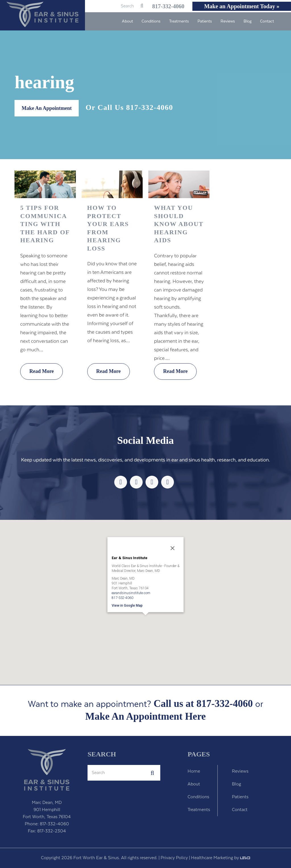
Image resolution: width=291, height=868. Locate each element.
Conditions (198, 797)
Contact (240, 810)
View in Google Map (127, 605)
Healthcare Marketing (212, 858)
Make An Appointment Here (145, 717)
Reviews (240, 771)
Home (194, 771)
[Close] (172, 548)
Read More (41, 371)
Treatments (199, 810)
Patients (240, 797)
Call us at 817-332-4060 (203, 704)
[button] (145, 623)
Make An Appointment (47, 108)
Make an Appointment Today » (242, 6)
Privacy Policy (174, 858)
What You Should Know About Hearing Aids (179, 224)
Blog (236, 784)
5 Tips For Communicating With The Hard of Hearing (45, 224)
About (194, 784)
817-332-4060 (165, 6)
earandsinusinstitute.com (131, 593)
